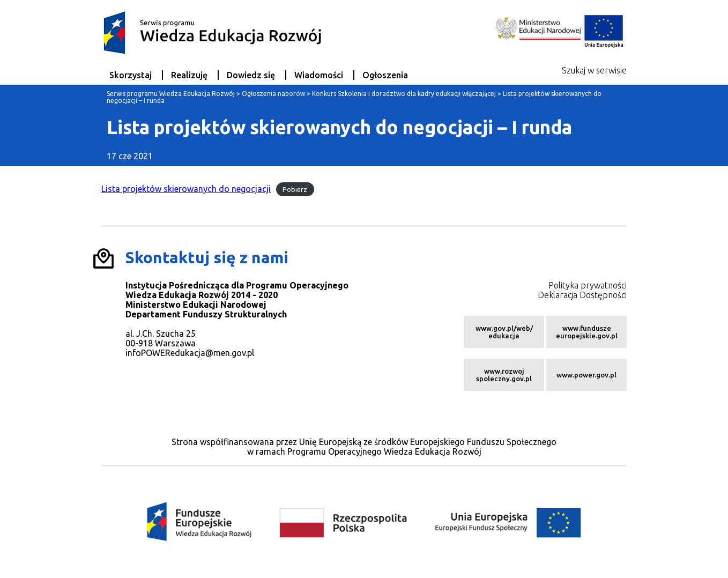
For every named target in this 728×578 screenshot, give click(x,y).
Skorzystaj (131, 75)
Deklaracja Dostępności (582, 295)
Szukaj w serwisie (594, 70)
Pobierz (295, 189)
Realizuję (189, 75)
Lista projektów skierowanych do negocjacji (186, 189)
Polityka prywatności (588, 285)
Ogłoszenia (385, 75)
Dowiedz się (251, 75)
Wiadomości (319, 75)
